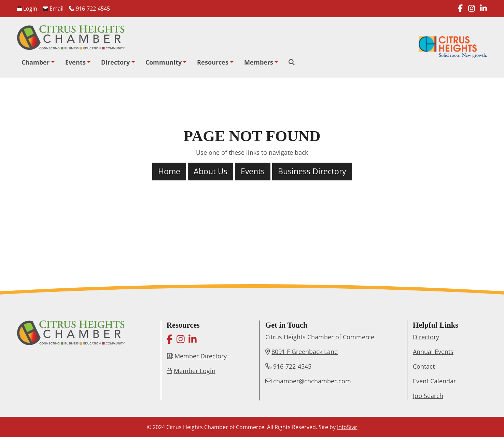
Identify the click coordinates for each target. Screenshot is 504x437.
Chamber (36, 62)
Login (27, 9)
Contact (424, 366)
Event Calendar (434, 381)
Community (164, 62)
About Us (211, 171)
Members (259, 62)
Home (169, 171)
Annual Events (433, 352)
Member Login (195, 371)
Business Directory (312, 171)
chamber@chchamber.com (312, 381)
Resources (213, 62)
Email (53, 9)
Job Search (428, 396)
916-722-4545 (89, 9)
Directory (115, 62)
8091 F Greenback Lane (305, 352)
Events (75, 62)
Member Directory (201, 356)
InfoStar (347, 427)
